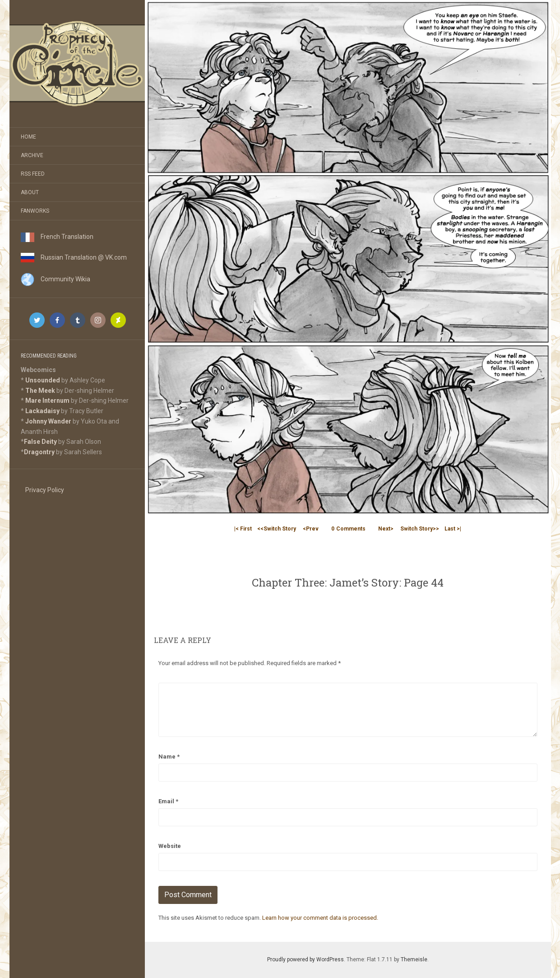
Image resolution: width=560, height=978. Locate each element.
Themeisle (414, 959)
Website (170, 846)
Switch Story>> (420, 529)
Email (168, 801)
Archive (32, 155)
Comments (348, 529)
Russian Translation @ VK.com (74, 257)
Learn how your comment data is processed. (320, 918)
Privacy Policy (45, 490)
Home (28, 137)
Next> (386, 529)
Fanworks (35, 211)
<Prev (311, 529)
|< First (243, 529)
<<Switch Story (277, 529)
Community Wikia (56, 279)
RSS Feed (33, 174)
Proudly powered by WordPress (305, 959)
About (30, 192)
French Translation (57, 237)
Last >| (453, 529)
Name (169, 757)
